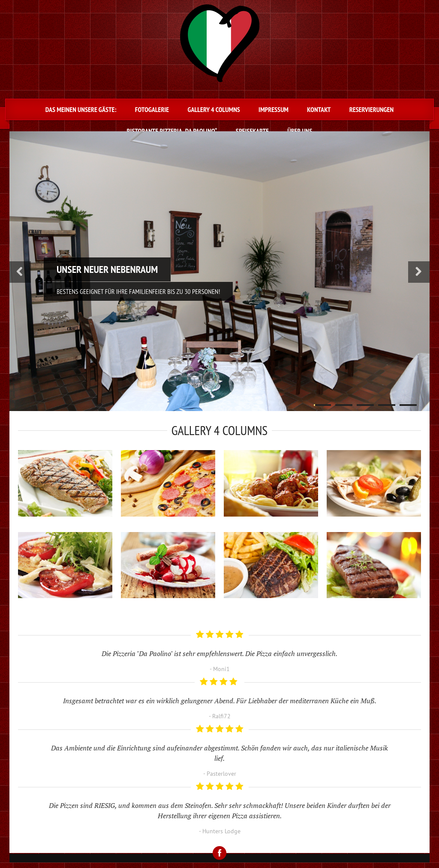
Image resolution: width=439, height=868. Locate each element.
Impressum (274, 109)
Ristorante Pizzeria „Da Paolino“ (172, 131)
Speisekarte (252, 131)
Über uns (300, 131)
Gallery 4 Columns (213, 109)
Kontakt (319, 109)
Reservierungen (371, 109)
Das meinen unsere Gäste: (81, 109)
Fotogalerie (152, 109)
